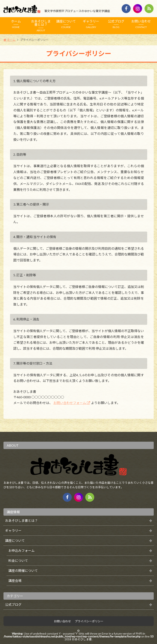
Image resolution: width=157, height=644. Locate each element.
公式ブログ (116, 24)
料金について (18, 561)
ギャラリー (91, 24)
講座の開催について (23, 571)
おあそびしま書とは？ (41, 26)
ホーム (16, 24)
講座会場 (15, 581)
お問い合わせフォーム (70, 403)
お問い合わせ (141, 24)
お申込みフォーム (21, 550)
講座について (66, 24)
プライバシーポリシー (89, 621)
